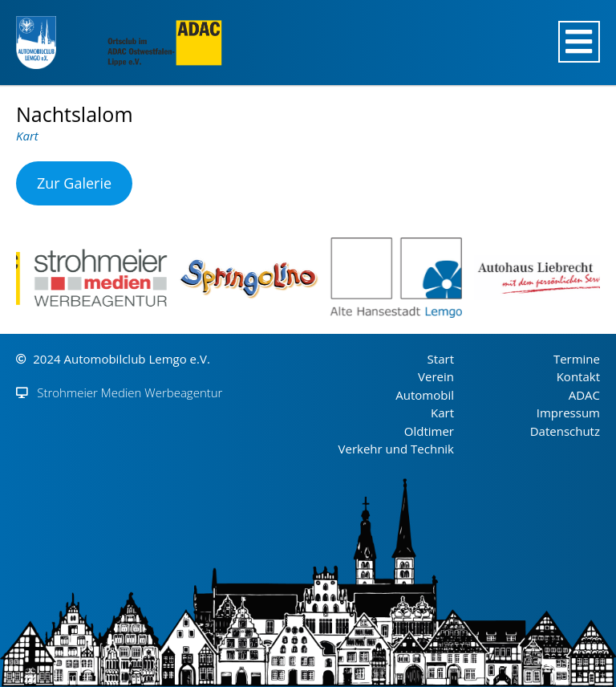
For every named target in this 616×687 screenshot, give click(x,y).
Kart (27, 136)
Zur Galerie (74, 183)
